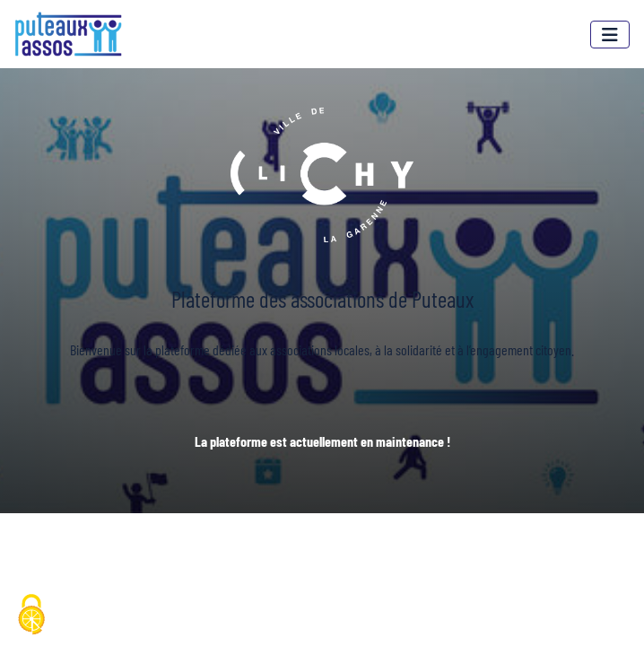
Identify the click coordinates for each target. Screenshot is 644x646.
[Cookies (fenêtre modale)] (31, 615)
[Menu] (610, 35)
